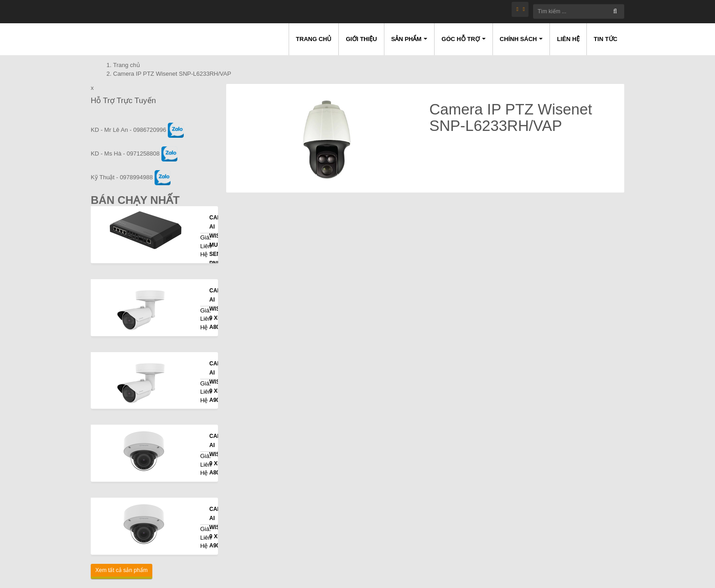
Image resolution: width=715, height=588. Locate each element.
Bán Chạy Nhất (135, 200)
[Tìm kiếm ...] (579, 11)
